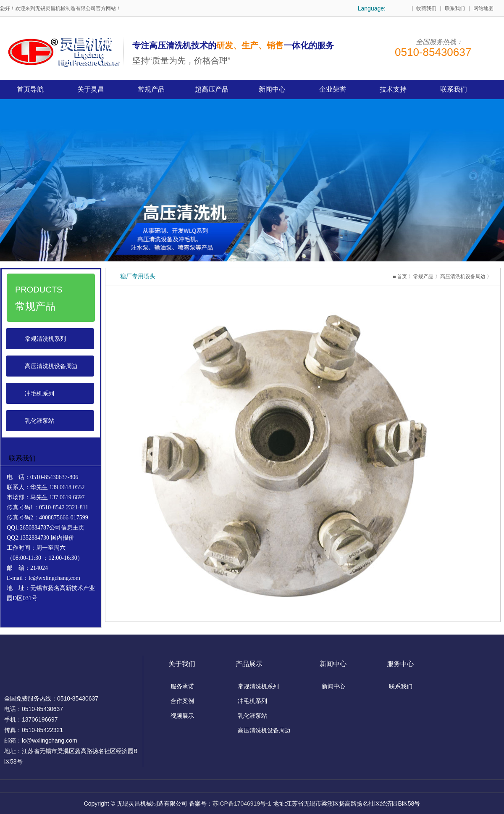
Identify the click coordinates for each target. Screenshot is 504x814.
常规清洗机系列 (45, 339)
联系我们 (455, 8)
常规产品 (423, 277)
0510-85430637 (433, 52)
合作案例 (182, 701)
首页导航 (30, 89)
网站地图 (483, 8)
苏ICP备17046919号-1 (242, 803)
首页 (402, 277)
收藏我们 (426, 8)
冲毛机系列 (39, 393)
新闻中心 (333, 686)
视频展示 (182, 716)
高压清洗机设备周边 (51, 366)
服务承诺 (182, 686)
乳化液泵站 (39, 421)
